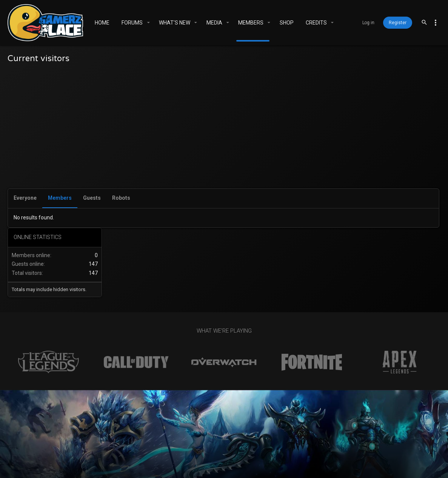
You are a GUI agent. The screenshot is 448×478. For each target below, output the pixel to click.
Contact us (179, 443)
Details (356, 468)
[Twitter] (386, 465)
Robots (121, 198)
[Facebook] (372, 465)
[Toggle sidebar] (436, 23)
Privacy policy (266, 443)
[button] (148, 23)
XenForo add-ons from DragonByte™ (185, 468)
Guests (92, 198)
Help (297, 443)
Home (315, 443)
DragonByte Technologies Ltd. (303, 468)
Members (60, 198)
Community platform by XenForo (213, 462)
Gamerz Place (125, 443)
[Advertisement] (173, 132)
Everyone (25, 198)
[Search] (424, 22)
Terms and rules (220, 443)
